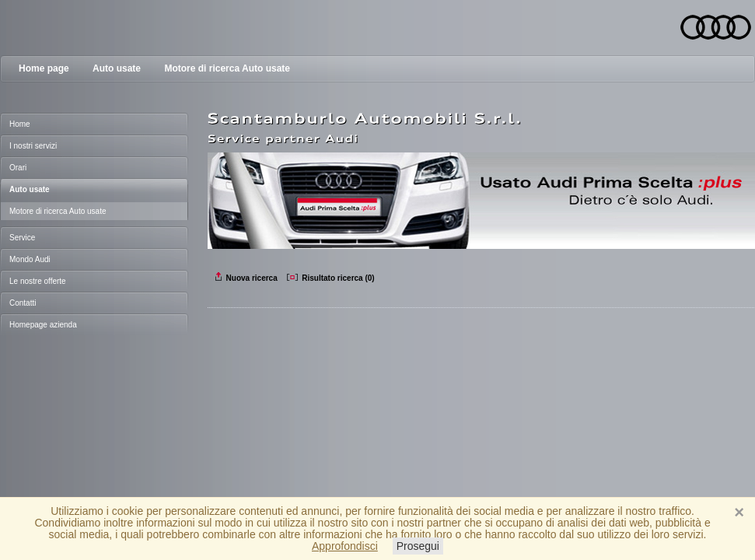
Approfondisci (345, 546)
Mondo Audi (30, 259)
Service (22, 238)
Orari (18, 168)
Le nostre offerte (38, 281)
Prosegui (418, 546)
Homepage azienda (43, 325)
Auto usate (117, 68)
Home (20, 124)
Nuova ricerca (246, 278)
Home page (44, 68)
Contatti (23, 303)
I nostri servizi (33, 146)
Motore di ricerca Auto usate (227, 68)
